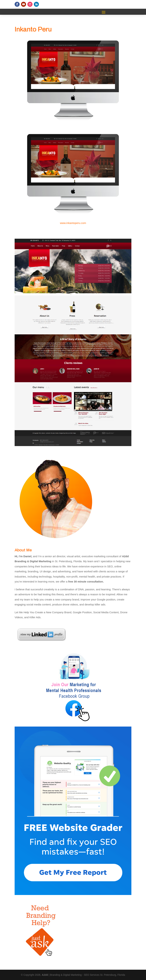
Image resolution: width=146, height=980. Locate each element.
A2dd (45, 975)
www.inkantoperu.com (73, 223)
